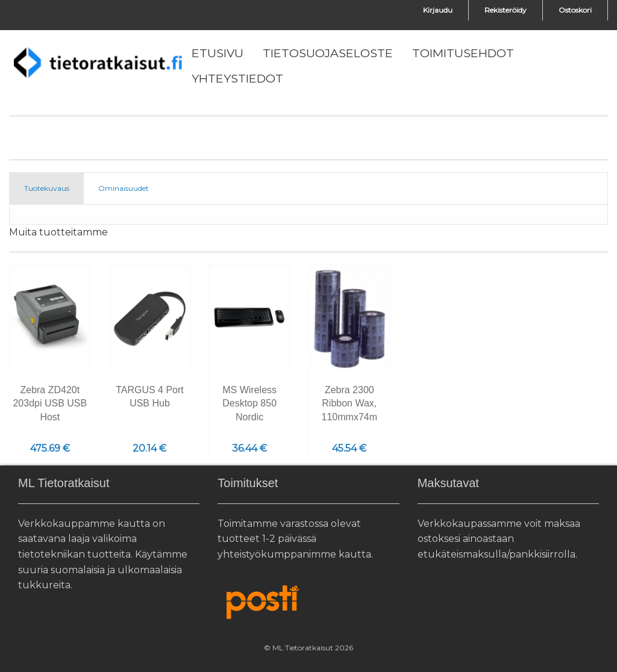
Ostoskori (575, 10)
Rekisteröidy (506, 10)
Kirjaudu (438, 10)
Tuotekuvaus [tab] (47, 188)
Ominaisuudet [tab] (124, 188)
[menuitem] (218, 54)
